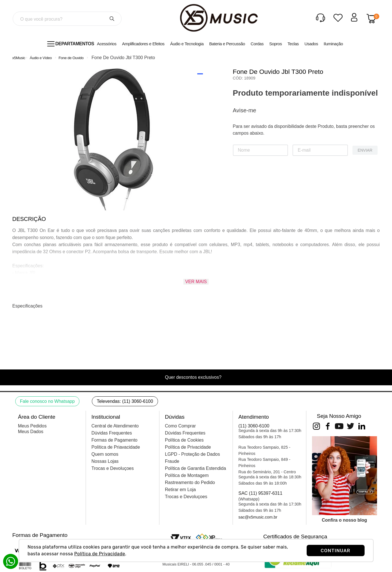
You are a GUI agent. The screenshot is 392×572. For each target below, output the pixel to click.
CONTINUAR (336, 551)
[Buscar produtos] (112, 19)
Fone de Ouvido (71, 58)
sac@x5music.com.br (258, 517)
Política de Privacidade (100, 554)
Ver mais (196, 282)
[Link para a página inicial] (19, 58)
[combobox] (67, 19)
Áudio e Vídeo (41, 58)
